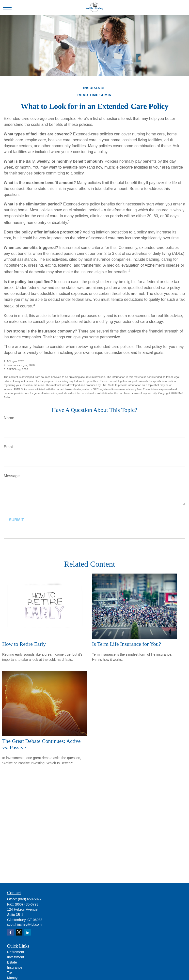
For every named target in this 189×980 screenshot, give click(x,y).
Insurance (15, 967)
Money (12, 978)
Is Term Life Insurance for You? (126, 644)
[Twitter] (19, 932)
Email (9, 447)
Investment (16, 957)
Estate (12, 962)
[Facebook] (10, 932)
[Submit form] (16, 520)
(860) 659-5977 (30, 899)
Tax (10, 973)
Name (9, 418)
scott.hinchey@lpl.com (24, 924)
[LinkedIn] (28, 932)
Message (12, 476)
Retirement (16, 952)
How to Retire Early (24, 644)
